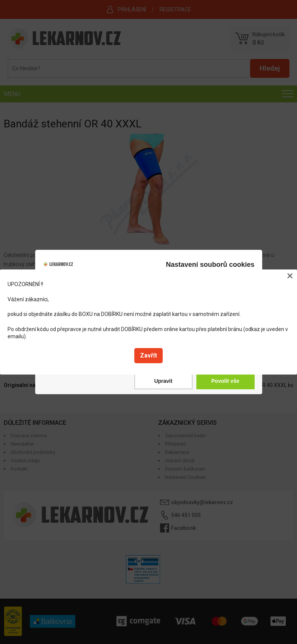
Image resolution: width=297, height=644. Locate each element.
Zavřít (148, 355)
